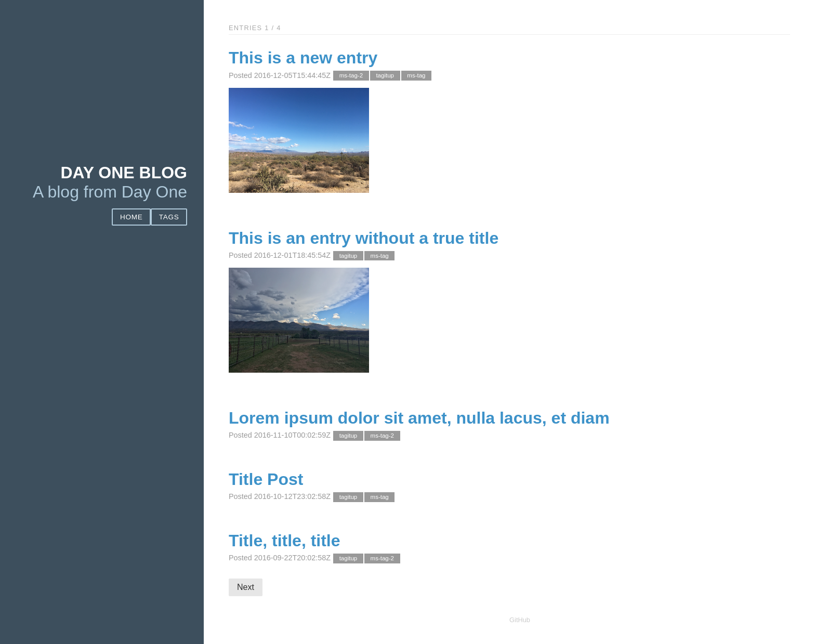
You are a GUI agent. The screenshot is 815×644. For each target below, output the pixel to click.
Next (246, 587)
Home (132, 217)
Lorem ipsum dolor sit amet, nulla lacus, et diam (419, 418)
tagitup (385, 76)
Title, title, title (285, 541)
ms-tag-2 (351, 76)
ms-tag (416, 76)
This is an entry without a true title (364, 238)
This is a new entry (303, 58)
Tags (169, 217)
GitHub (520, 620)
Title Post (266, 479)
